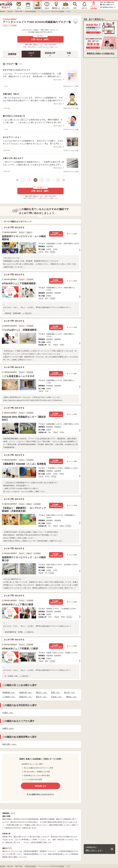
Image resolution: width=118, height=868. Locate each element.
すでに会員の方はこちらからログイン (40, 794)
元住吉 (57, 697)
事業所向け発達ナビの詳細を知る (101, 53)
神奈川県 (10, 744)
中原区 (8, 713)
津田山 (72, 697)
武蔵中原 (26, 693)
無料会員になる (40, 786)
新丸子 (42, 697)
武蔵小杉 (26, 697)
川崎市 (8, 728)
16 (58, 180)
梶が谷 (70, 693)
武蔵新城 (9, 693)
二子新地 (9, 697)
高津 (56, 693)
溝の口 (42, 693)
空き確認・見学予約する (56, 234)
